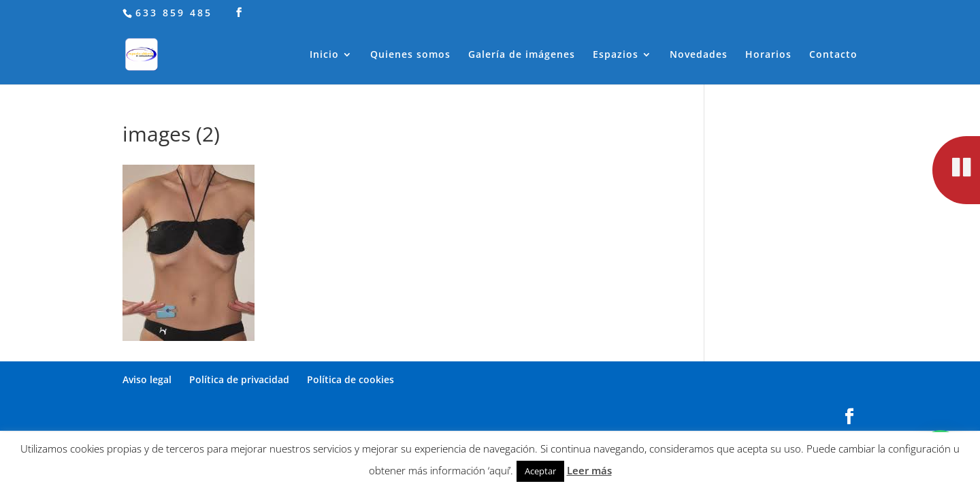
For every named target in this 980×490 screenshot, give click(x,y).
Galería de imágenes (522, 55)
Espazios (616, 55)
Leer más (589, 470)
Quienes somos (410, 55)
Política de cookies (350, 379)
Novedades (699, 55)
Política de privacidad (239, 379)
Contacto (833, 55)
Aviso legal (147, 379)
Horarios (768, 55)
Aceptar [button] (540, 471)
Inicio (324, 55)
